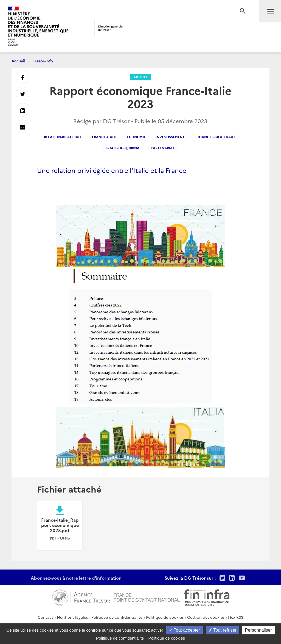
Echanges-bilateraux (215, 137)
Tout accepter (185, 630)
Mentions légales (72, 617)
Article (140, 77)
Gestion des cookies (206, 617)
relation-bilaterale (63, 137)
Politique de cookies (165, 617)
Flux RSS (236, 617)
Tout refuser (223, 630)
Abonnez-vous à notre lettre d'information (76, 578)
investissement (170, 137)
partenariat (163, 148)
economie (136, 137)
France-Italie (105, 137)
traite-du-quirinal (123, 148)
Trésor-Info (43, 61)
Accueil (18, 61)
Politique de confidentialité (117, 617)
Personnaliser (258, 630)
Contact (45, 617)
